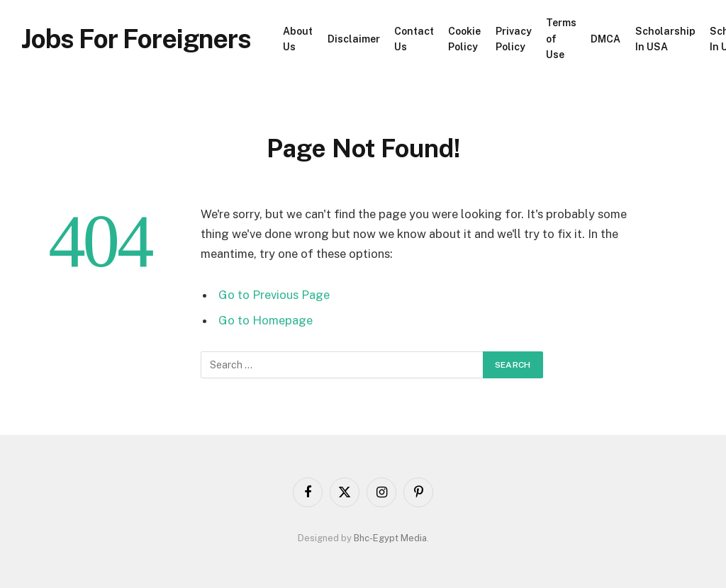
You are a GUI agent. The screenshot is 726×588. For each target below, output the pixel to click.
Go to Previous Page (274, 295)
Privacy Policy (514, 39)
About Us (298, 39)
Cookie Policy (464, 39)
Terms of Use (561, 39)
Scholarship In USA (665, 39)
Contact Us (414, 39)
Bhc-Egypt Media (390, 538)
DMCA (605, 39)
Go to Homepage (266, 320)
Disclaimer (354, 39)
